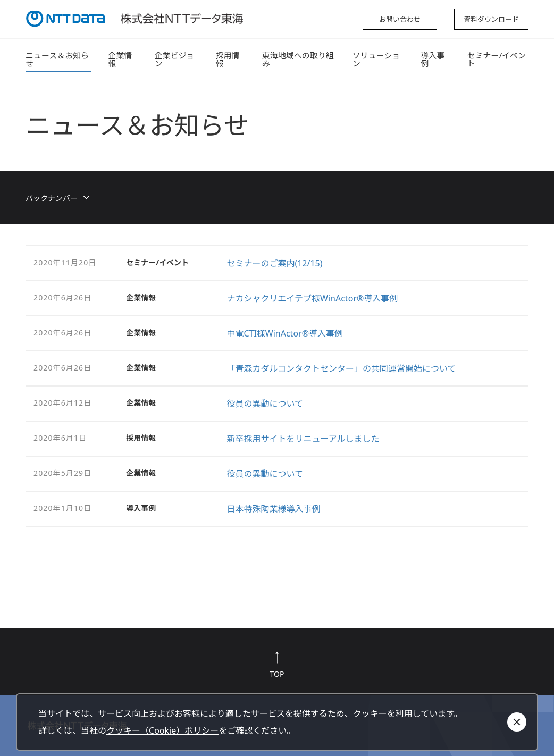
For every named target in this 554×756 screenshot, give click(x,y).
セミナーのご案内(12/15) (274, 263)
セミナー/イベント (496, 59)
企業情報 (120, 59)
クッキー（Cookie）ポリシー (162, 730)
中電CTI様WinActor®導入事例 (285, 333)
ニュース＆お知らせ (57, 59)
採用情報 (227, 59)
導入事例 (433, 59)
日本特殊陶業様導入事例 (273, 509)
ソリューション (376, 59)
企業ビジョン (175, 59)
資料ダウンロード (491, 19)
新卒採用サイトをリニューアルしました (303, 439)
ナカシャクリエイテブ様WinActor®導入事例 (312, 298)
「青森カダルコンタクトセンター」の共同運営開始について (341, 368)
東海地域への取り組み (298, 59)
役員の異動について (265, 404)
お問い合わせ (400, 19)
